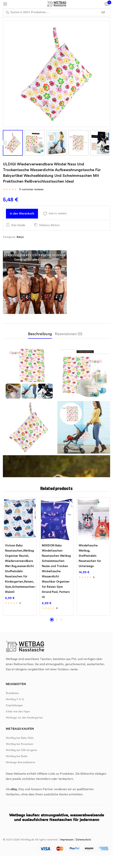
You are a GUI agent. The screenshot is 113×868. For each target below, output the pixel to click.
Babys (20, 238)
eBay (14, 791)
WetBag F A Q (15, 701)
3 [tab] (61, 621)
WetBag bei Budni (17, 758)
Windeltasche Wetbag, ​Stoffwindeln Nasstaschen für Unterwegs (90, 557)
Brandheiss (12, 695)
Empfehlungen (14, 707)
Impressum (67, 841)
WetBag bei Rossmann (19, 745)
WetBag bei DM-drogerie (21, 752)
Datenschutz (83, 841)
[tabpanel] (20, 558)
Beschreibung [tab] (40, 335)
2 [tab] (57, 621)
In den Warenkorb (24, 214)
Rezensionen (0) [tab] (68, 335)
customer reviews (31, 189)
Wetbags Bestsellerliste (20, 764)
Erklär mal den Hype (18, 713)
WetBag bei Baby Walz (20, 739)
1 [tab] (52, 621)
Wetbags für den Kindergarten (24, 719)
